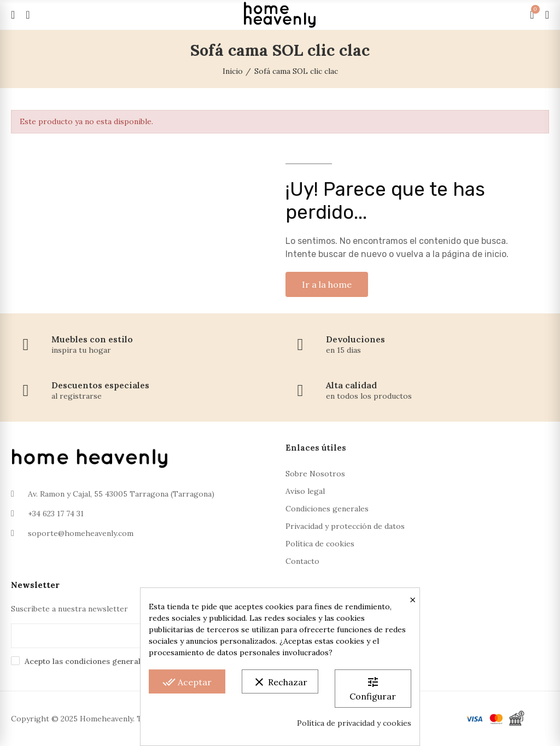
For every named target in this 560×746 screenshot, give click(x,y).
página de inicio (474, 254)
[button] (327, 284)
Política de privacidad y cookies (354, 723)
